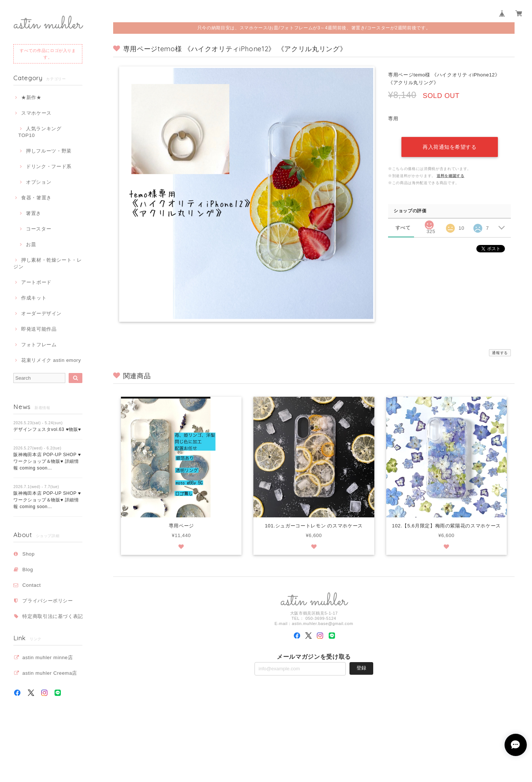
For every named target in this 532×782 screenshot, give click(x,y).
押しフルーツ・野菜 (49, 151)
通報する (500, 353)
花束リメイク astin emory (51, 360)
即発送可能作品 (39, 329)
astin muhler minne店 (47, 657)
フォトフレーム (39, 345)
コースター (39, 229)
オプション (39, 182)
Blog (28, 570)
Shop (28, 554)
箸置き (34, 213)
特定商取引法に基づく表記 (53, 616)
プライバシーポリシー (48, 601)
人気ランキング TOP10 (42, 132)
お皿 (31, 244)
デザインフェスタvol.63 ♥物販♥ (47, 429)
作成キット (34, 298)
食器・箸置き (36, 198)
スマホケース (36, 113)
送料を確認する (451, 175)
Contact (32, 585)
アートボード (36, 282)
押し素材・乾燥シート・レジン (48, 263)
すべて (403, 227)
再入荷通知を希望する (449, 146)
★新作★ (31, 97)
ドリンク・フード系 (49, 166)
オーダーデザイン (41, 313)
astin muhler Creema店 (50, 673)
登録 (361, 668)
